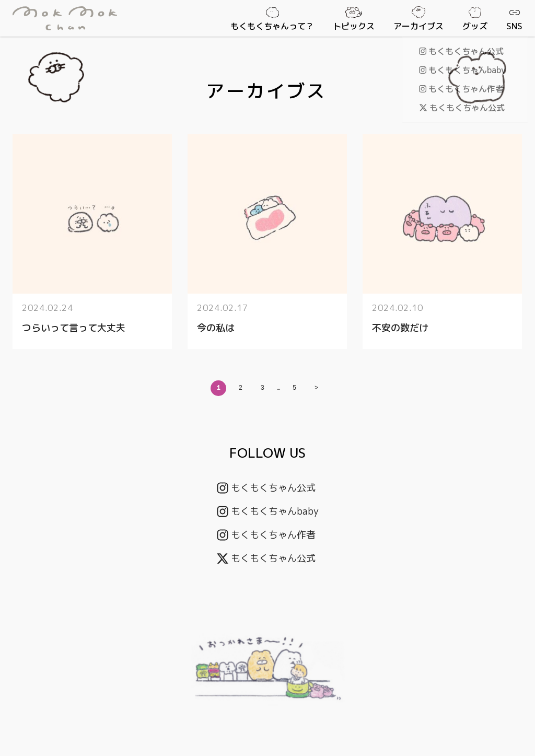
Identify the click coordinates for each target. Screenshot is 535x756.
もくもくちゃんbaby (268, 511)
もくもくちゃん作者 (266, 535)
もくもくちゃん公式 (266, 488)
